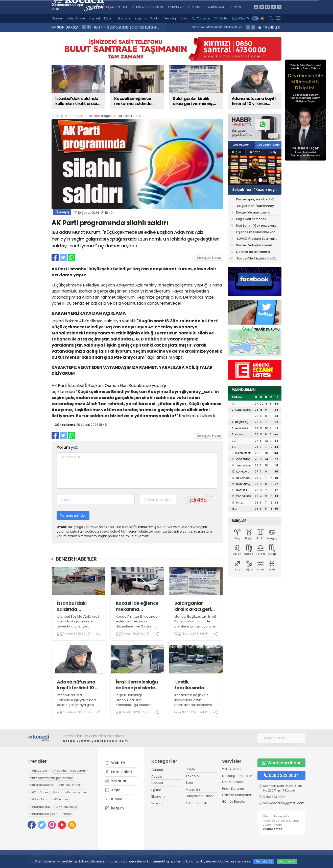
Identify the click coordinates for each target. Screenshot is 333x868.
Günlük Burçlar (234, 801)
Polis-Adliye (76, 18)
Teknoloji (170, 18)
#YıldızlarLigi (67, 807)
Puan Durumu (233, 789)
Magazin (193, 789)
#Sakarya (60, 799)
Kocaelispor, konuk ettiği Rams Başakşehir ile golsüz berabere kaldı (257, 200)
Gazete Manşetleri (237, 795)
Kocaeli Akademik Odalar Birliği (217, 27)
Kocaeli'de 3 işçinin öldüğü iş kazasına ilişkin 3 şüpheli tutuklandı (257, 259)
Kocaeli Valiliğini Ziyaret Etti (254, 246)
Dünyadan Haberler (202, 796)
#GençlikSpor (69, 785)
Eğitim (109, 18)
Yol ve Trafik (232, 769)
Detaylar (264, 861)
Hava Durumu (233, 782)
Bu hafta (255, 152)
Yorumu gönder (73, 516)
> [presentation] (89, 27)
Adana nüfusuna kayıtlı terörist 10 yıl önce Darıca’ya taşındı (78, 685)
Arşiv (112, 790)
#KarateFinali (40, 807)
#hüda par (38, 771)
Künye (114, 799)
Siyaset (94, 18)
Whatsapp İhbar (281, 763)
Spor (184, 18)
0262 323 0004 (281, 775)
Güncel (57, 18)
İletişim (114, 808)
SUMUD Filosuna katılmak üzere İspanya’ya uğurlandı (256, 239)
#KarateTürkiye (41, 785)
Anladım (287, 861)
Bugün (237, 152)
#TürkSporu (39, 792)
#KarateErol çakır (43, 814)
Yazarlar (201, 18)
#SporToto (38, 799)
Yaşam (140, 18)
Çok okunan (241, 145)
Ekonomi (124, 18)
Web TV (241, 18)
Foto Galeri (118, 772)
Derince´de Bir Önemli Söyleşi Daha (253, 252)
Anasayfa (59, 116)
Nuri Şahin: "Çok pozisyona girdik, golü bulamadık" (257, 226)
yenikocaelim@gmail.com (284, 803)
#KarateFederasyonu (69, 792)
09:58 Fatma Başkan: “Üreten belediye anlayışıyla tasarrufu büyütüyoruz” (159, 27)
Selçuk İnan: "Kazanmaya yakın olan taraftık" (254, 190)
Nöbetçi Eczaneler (237, 776)
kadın (160, 339)
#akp (66, 814)
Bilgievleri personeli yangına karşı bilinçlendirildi (251, 219)
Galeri (221, 18)
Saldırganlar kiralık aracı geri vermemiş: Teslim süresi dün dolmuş (195, 606)
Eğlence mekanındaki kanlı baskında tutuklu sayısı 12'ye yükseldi (257, 233)
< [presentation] (84, 27)
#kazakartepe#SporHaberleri (51, 778)
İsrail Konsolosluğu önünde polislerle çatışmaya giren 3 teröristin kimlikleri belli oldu (137, 685)
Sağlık (154, 18)
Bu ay (273, 152)
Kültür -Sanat (196, 803)
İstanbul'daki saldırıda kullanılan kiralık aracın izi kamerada (75, 606)
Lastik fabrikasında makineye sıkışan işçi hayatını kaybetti (194, 685)
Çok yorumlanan (268, 145)
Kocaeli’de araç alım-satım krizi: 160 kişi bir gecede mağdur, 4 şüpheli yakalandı (257, 213)
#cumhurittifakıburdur (69, 771)
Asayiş (78, 116)
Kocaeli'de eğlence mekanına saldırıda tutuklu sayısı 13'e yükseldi (137, 606)
